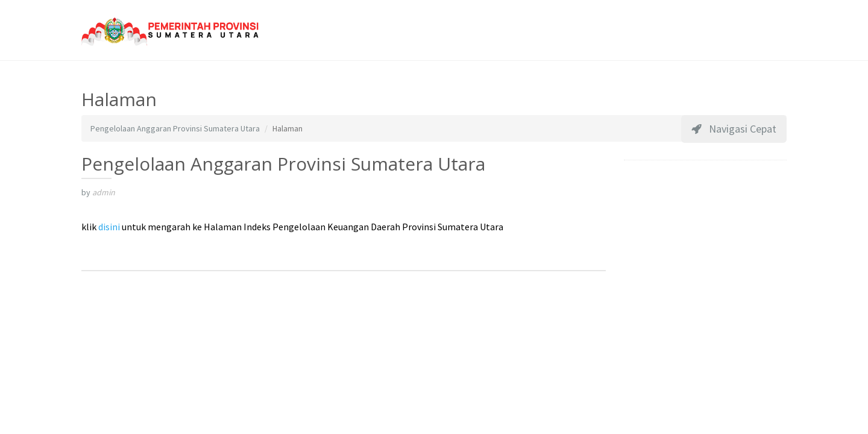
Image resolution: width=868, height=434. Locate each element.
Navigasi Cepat (734, 129)
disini (109, 227)
